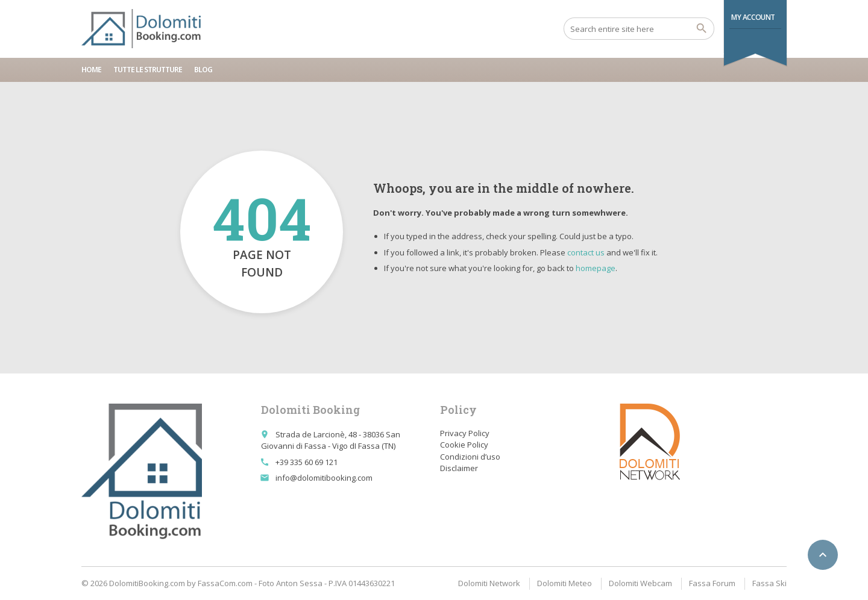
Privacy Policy (465, 433)
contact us (586, 252)
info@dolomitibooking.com (324, 478)
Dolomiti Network (489, 583)
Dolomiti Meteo (565, 583)
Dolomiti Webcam (640, 583)
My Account (753, 17)
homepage (596, 268)
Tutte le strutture (148, 70)
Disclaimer (459, 468)
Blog (203, 70)
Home (91, 70)
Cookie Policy (464, 445)
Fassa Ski (769, 583)
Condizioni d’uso (470, 457)
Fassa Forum (712, 583)
